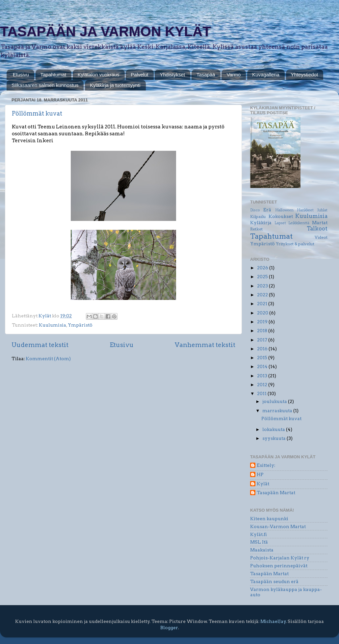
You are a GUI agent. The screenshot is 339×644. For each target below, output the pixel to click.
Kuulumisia (52, 325)
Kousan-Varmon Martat (278, 526)
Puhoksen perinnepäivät (279, 566)
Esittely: (266, 465)
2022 (263, 295)
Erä (267, 210)
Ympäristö (80, 325)
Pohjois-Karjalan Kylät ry (280, 558)
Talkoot (317, 228)
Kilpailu (258, 216)
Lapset (280, 223)
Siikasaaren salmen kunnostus (45, 85)
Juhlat (322, 210)
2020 (263, 313)
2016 (263, 349)
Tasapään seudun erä (274, 581)
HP (260, 474)
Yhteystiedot (305, 75)
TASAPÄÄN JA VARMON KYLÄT (105, 31)
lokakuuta (274, 429)
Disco (255, 210)
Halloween (284, 210)
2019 (263, 322)
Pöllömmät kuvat (37, 113)
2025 (263, 277)
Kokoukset (281, 216)
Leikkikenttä (299, 223)
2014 (263, 366)
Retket (256, 229)
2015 (263, 358)
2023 (263, 286)
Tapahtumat (53, 75)
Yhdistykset (172, 75)
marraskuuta (278, 411)
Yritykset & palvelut (295, 244)
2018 (263, 331)
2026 (263, 268)
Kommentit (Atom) (48, 359)
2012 (263, 385)
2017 (263, 340)
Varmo (234, 75)
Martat (320, 223)
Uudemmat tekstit (40, 345)
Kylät (263, 484)
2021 (263, 304)
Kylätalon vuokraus (99, 75)
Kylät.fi (259, 534)
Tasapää (206, 75)
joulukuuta (275, 401)
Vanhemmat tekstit (205, 345)
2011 (262, 393)
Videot (321, 237)
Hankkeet (305, 210)
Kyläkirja (261, 223)
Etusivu (21, 75)
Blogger (169, 628)
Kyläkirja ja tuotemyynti (115, 85)
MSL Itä (259, 542)
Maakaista (262, 550)
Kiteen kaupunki (269, 519)
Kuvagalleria (266, 75)
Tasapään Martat (276, 493)
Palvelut (139, 75)
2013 (263, 376)
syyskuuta (274, 438)
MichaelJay (273, 621)
